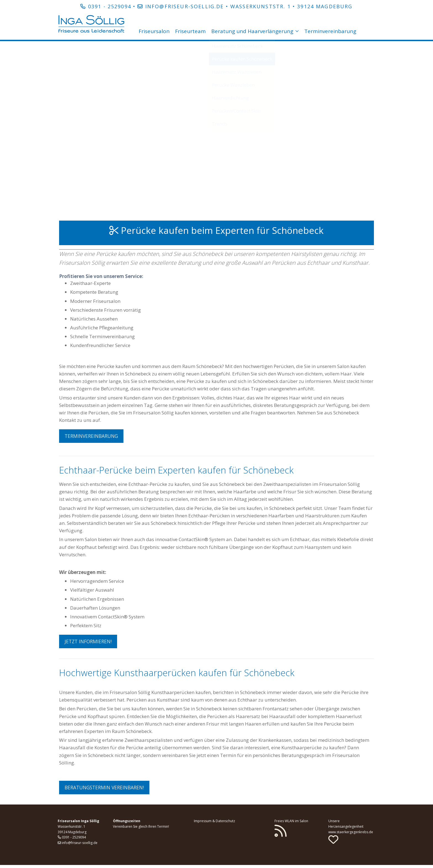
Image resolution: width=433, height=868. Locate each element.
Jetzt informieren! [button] (89, 642)
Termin (163, 829)
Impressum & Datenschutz (214, 824)
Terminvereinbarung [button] (93, 436)
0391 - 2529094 (110, 6)
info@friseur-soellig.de (185, 6)
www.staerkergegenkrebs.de (351, 835)
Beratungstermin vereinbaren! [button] (106, 790)
